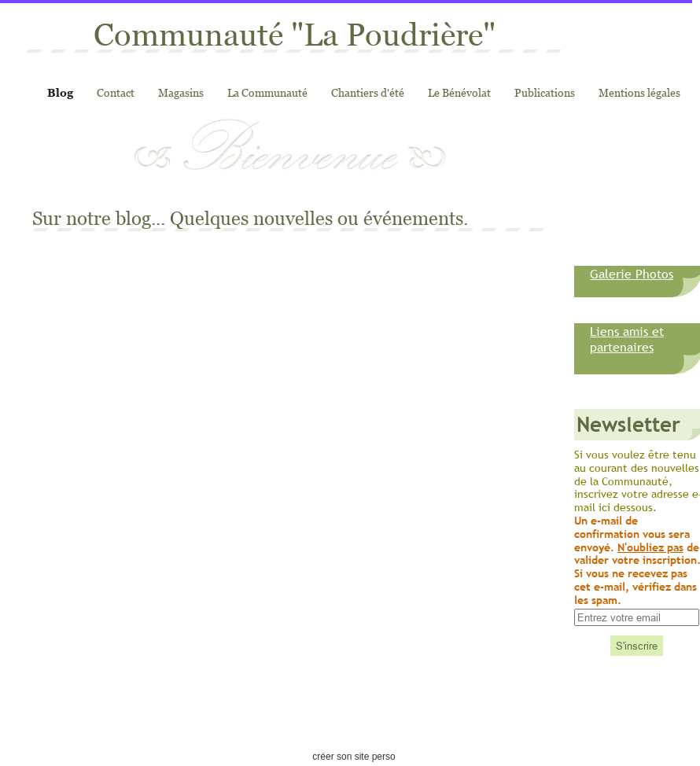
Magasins (181, 92)
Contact (116, 92)
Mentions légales (639, 92)
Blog (60, 92)
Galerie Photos (632, 274)
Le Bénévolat (459, 92)
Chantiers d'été (368, 92)
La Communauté (267, 92)
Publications (545, 92)
